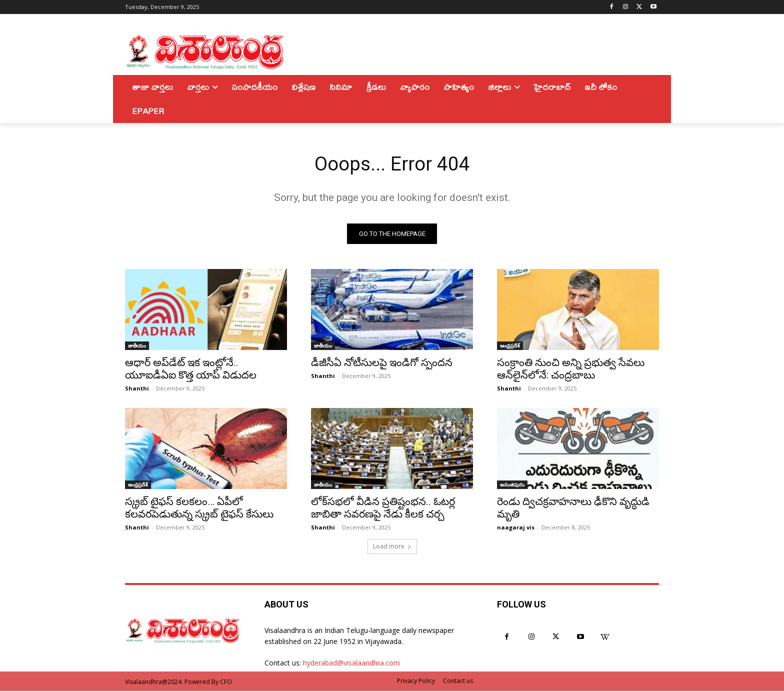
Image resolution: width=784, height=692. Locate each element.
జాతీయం (137, 346)
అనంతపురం (512, 485)
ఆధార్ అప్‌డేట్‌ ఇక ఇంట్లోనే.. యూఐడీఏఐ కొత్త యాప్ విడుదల (191, 370)
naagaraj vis (516, 528)
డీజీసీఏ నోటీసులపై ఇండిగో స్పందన (382, 363)
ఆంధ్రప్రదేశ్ (510, 346)
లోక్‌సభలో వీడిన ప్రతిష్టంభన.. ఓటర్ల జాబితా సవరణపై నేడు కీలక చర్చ (383, 509)
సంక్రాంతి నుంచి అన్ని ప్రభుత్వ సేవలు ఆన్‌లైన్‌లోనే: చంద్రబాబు (571, 370)
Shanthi (137, 389)
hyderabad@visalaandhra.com (351, 664)
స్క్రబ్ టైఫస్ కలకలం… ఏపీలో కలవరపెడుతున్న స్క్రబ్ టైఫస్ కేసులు (199, 509)
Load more (392, 547)
